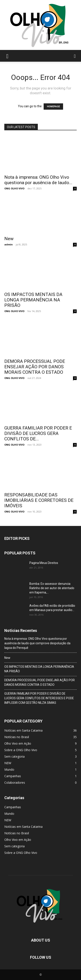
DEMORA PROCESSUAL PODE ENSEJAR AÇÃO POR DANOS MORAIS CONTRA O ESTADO (35, 367)
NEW (8, 820)
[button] (7, 56)
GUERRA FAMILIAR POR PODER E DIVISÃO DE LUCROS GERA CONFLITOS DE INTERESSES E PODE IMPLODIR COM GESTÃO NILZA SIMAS (39, 698)
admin (9, 244)
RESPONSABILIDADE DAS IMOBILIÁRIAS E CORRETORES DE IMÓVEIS (39, 500)
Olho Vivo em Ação (18, 840)
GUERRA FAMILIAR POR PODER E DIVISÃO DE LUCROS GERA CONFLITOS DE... (38, 433)
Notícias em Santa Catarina (23, 827)
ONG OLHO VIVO (14, 188)
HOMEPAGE (53, 107)
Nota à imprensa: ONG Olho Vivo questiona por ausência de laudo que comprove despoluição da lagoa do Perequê (37, 643)
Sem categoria (14, 846)
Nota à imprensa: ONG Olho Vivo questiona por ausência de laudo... (38, 180)
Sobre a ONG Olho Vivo (21, 853)
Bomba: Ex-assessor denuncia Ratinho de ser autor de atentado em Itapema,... (52, 588)
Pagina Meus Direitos (44, 563)
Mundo (9, 814)
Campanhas (13, 807)
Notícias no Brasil (17, 833)
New (9, 239)
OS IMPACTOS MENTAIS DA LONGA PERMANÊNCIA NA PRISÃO (33, 300)
